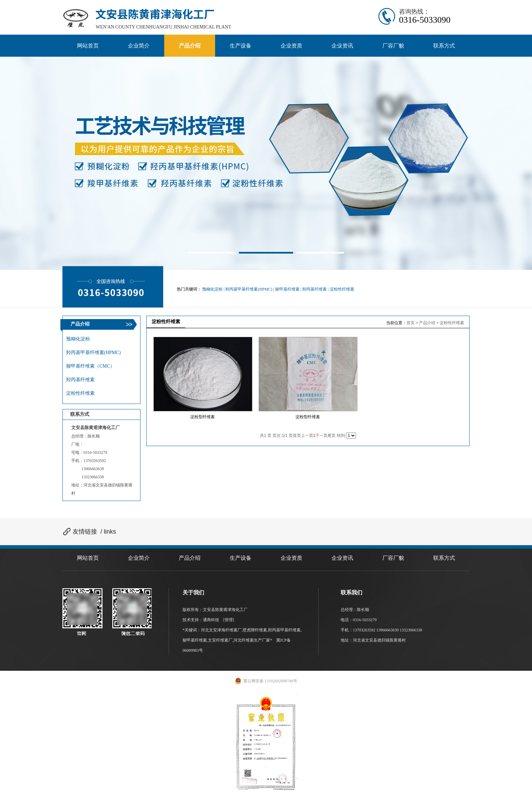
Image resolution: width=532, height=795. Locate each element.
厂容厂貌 (393, 558)
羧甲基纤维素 (287, 289)
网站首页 (88, 558)
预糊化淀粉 (212, 289)
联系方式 (444, 558)
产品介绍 (427, 323)
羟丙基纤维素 (315, 289)
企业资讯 (342, 558)
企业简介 (139, 558)
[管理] (229, 620)
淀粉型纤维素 (203, 417)
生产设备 (241, 558)
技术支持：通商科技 (201, 620)
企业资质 (291, 558)
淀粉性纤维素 (342, 289)
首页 (411, 323)
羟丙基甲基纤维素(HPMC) (249, 289)
